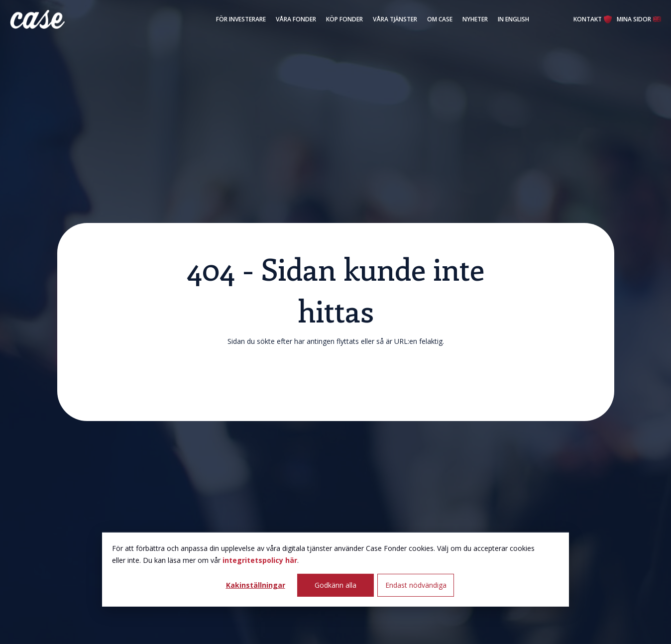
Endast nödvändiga (416, 585)
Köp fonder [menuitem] (344, 19)
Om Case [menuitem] (440, 19)
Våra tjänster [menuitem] (395, 19)
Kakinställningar (256, 585)
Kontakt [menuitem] (588, 19)
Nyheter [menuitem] (475, 19)
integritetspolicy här (260, 560)
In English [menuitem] (513, 19)
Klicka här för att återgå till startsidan (336, 378)
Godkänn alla (335, 585)
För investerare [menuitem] (241, 19)
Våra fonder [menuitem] (296, 19)
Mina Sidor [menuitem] (634, 19)
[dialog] (335, 569)
